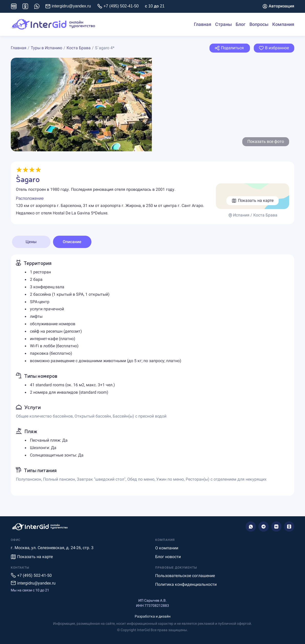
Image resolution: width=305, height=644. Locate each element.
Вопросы (259, 24)
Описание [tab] (72, 242)
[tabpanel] (152, 375)
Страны (223, 24)
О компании (167, 548)
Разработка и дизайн (153, 616)
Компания (283, 24)
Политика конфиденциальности (186, 584)
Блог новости (168, 557)
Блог (241, 24)
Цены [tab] (31, 242)
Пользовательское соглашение (185, 576)
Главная (203, 24)
